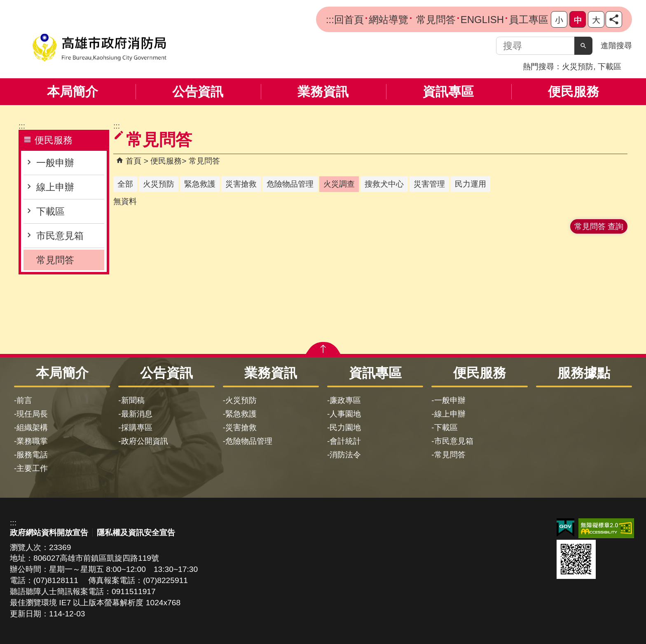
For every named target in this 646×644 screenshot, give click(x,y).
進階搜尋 (616, 46)
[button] (583, 46)
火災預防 (578, 67)
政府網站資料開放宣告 (49, 533)
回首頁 (349, 20)
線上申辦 (55, 187)
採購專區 (137, 427)
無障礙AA (606, 528)
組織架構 (32, 427)
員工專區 (529, 20)
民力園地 (345, 427)
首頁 (133, 161)
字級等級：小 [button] (559, 19)
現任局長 (32, 414)
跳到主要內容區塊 (4, 4)
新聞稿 (133, 400)
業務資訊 (323, 92)
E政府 (565, 528)
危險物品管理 (249, 441)
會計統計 (345, 441)
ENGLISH (482, 20)
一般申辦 (55, 163)
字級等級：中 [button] (578, 19)
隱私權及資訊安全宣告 (136, 533)
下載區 (610, 67)
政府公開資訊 (145, 441)
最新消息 (137, 414)
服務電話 (32, 455)
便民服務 (573, 92)
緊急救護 (241, 414)
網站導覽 (389, 20)
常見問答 (434, 20)
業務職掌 (32, 441)
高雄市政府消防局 (99, 48)
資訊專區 (448, 92)
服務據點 (584, 373)
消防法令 (345, 455)
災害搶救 (241, 427)
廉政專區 (345, 400)
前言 (24, 400)
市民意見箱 (60, 236)
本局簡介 (73, 92)
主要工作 (32, 468)
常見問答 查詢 (599, 226)
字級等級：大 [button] (596, 19)
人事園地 (345, 414)
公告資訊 (198, 92)
